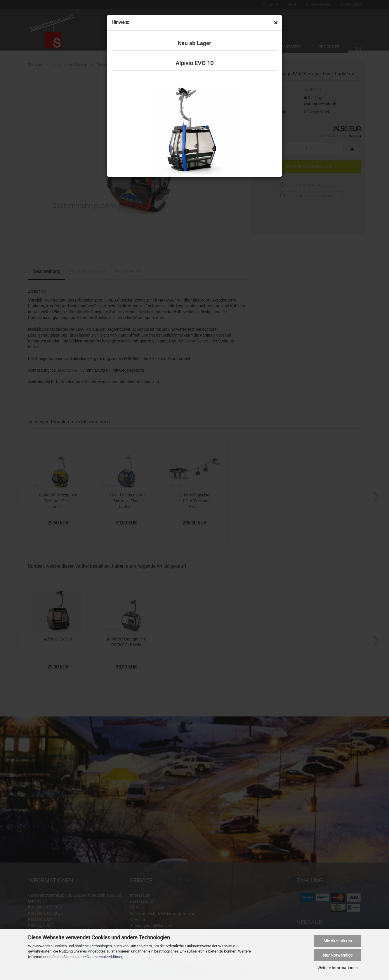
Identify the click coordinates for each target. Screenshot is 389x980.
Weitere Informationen (338, 968)
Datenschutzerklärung (105, 957)
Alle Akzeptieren (338, 941)
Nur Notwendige (338, 955)
